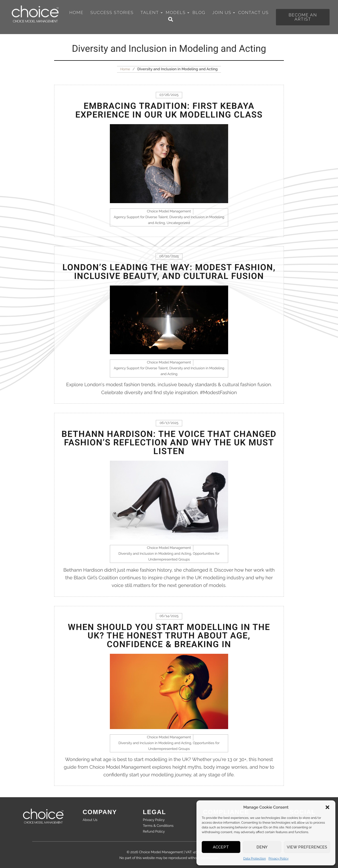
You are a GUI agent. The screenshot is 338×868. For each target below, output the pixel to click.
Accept (221, 847)
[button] (327, 807)
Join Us (223, 13)
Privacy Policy (279, 858)
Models (177, 13)
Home (77, 13)
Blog (199, 13)
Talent (151, 13)
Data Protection (255, 858)
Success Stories (112, 13)
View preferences (307, 847)
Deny (262, 847)
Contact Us (253, 13)
